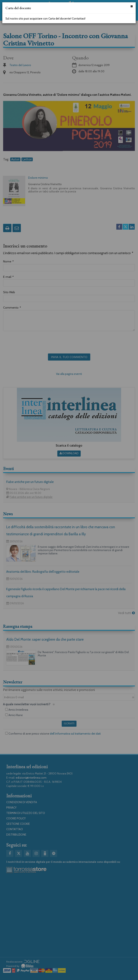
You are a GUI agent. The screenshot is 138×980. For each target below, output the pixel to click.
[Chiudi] (132, 6)
